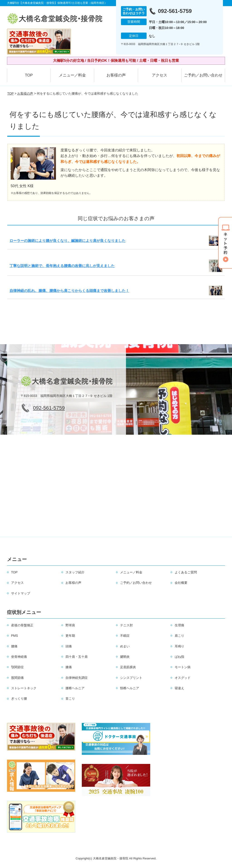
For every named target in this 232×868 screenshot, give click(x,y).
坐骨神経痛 (19, 657)
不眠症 (125, 636)
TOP (29, 75)
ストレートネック (24, 688)
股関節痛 (17, 678)
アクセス (159, 75)
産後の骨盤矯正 (22, 625)
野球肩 (70, 625)
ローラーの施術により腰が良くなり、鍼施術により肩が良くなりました (68, 241)
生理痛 (179, 625)
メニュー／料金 (72, 75)
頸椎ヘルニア (130, 688)
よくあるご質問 (186, 572)
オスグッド (183, 678)
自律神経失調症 (77, 678)
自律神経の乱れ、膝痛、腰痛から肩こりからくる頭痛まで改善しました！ (69, 291)
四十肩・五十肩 (77, 657)
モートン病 (183, 667)
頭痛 (69, 646)
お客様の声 (116, 75)
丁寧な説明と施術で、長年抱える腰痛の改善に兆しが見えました (62, 266)
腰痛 (14, 646)
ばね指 (179, 657)
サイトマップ (21, 593)
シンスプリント (131, 678)
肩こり (179, 636)
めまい (125, 646)
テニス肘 (126, 625)
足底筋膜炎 (128, 667)
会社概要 (181, 583)
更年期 (70, 636)
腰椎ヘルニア (75, 688)
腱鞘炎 (125, 657)
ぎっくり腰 (19, 699)
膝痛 (69, 667)
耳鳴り (179, 646)
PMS (14, 636)
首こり (70, 699)
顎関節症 (17, 667)
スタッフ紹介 (75, 572)
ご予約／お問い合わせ (203, 75)
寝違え (179, 688)
